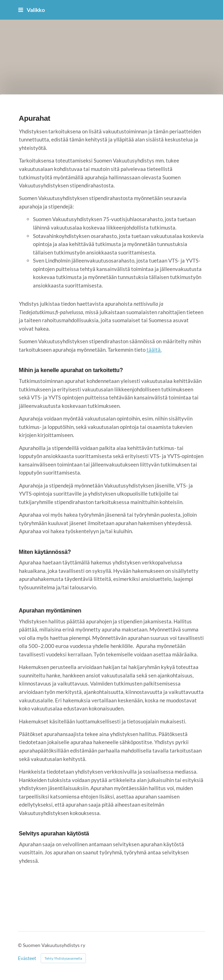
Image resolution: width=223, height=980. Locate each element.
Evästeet (27, 958)
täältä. (154, 350)
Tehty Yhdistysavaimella (63, 958)
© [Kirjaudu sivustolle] (20, 945)
